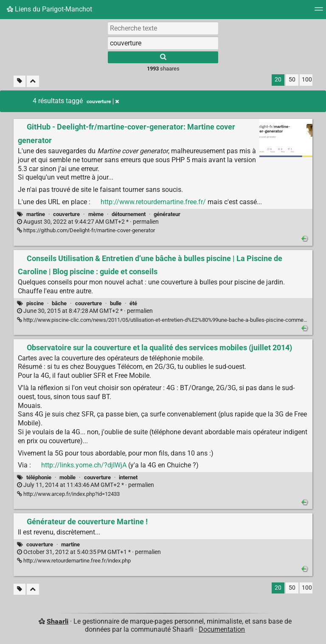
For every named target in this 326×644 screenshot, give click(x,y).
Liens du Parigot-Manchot (49, 9)
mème (96, 214)
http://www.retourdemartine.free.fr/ (153, 202)
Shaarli (58, 621)
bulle (116, 303)
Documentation (222, 629)
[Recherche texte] (163, 28)
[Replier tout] (33, 81)
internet (128, 477)
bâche (59, 303)
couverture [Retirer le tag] (103, 101)
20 (278, 80)
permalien (88, 222)
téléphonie (39, 477)
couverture (66, 214)
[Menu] (319, 12)
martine (36, 214)
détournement (129, 214)
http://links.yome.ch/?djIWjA (84, 465)
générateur (167, 214)
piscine (35, 303)
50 (292, 80)
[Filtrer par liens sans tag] (20, 81)
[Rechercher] (163, 57)
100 (307, 80)
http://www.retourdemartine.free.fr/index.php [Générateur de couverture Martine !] (74, 561)
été (133, 303)
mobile (67, 477)
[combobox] (163, 43)
